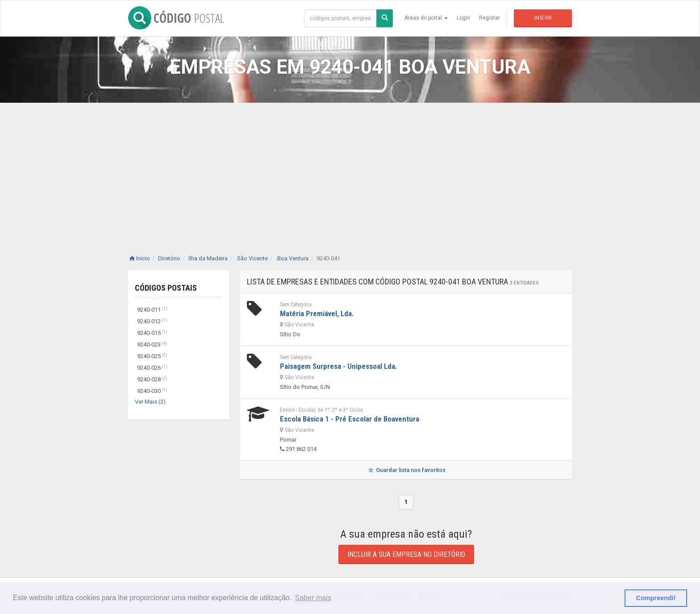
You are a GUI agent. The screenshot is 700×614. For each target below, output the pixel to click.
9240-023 (152, 345)
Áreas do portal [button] (426, 18)
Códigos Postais (166, 288)
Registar (490, 18)
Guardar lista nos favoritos (406, 470)
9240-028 (152, 379)
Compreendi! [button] (656, 598)
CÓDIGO (176, 18)
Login (463, 18)
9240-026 (152, 368)
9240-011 (152, 310)
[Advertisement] (350, 170)
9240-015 (152, 333)
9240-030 (152, 391)
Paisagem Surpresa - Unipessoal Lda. (339, 366)
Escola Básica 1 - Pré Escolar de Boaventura (350, 419)
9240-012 (152, 321)
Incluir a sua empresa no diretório (406, 554)
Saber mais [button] (313, 598)
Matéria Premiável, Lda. (317, 313)
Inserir (543, 18)
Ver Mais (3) (150, 402)
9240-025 (152, 356)
